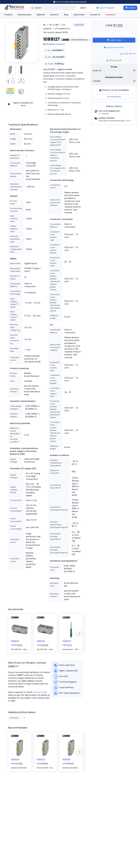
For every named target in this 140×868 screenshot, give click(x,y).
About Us (54, 15)
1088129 (41, 760)
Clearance (110, 15)
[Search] (32, 8)
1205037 (67, 641)
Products (8, 15)
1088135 (15, 641)
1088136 (41, 641)
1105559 (15, 760)
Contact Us (95, 15)
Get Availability (114, 97)
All (44, 25)
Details (128, 121)
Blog (66, 15)
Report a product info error (20, 104)
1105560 (66, 760)
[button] (22, 43)
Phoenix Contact (56, 44)
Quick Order (79, 15)
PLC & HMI (54, 25)
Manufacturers (25, 15)
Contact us (38, 692)
